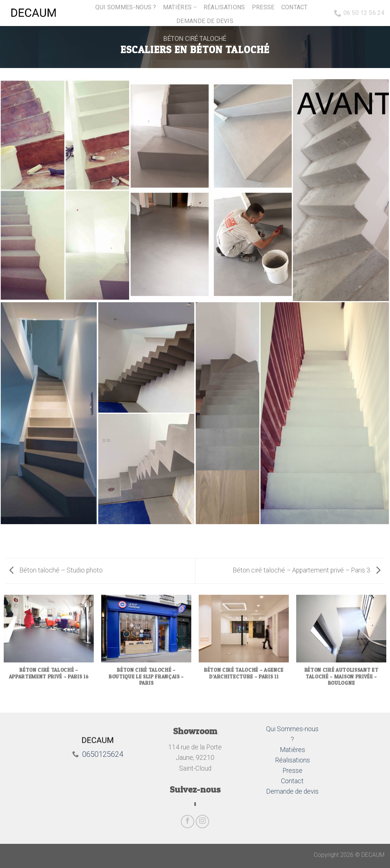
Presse (263, 7)
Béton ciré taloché (195, 39)
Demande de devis (205, 21)
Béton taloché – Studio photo (56, 570)
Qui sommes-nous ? (126, 7)
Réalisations (224, 7)
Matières (180, 7)
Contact (295, 7)
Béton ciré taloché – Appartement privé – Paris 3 (307, 570)
